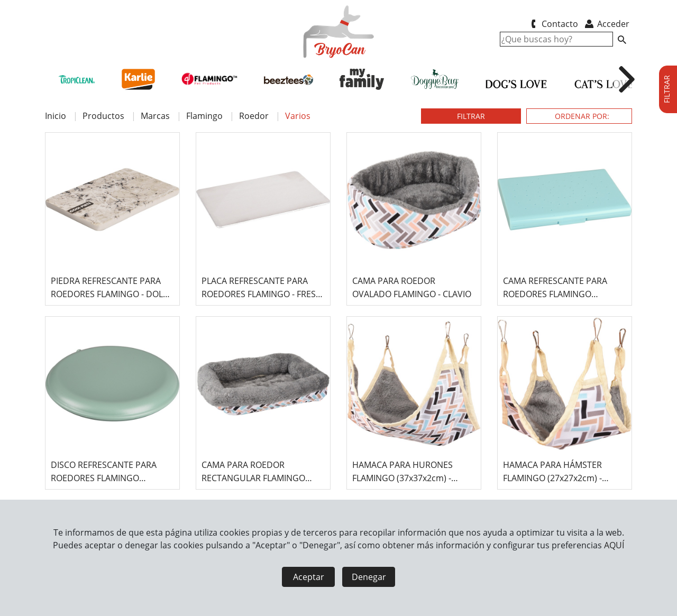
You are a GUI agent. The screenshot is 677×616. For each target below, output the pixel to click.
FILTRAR (471, 116)
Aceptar (309, 577)
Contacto (552, 24)
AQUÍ (614, 545)
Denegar (369, 577)
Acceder (606, 24)
